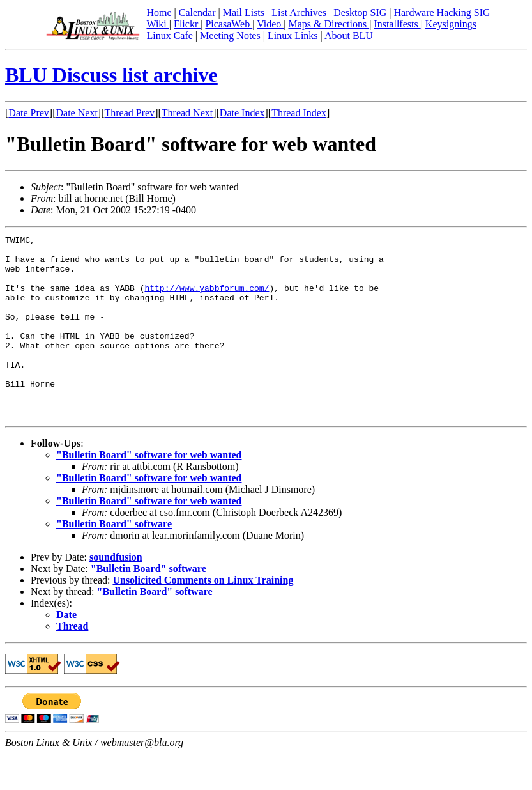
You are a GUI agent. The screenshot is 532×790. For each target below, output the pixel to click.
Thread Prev (129, 113)
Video (270, 24)
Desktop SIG (361, 12)
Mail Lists (245, 12)
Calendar (199, 12)
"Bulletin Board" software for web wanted (149, 491)
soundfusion (116, 593)
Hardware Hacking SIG (442, 12)
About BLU (349, 35)
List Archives (300, 12)
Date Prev (29, 113)
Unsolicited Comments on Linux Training (203, 616)
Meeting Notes (232, 35)
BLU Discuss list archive (111, 75)
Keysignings (451, 24)
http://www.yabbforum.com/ (207, 299)
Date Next (77, 113)
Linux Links (294, 35)
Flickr (187, 24)
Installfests (397, 24)
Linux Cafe (171, 35)
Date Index (242, 113)
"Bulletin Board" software (114, 560)
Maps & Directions (329, 24)
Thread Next (187, 113)
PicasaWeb (229, 24)
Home (160, 12)
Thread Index (299, 113)
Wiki (157, 24)
